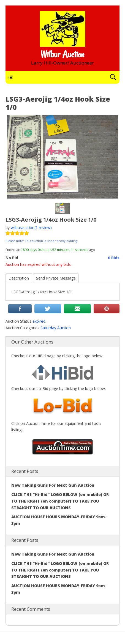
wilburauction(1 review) (31, 228)
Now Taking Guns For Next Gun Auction (53, 485)
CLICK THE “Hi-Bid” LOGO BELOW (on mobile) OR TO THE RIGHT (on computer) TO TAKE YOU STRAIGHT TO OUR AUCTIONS (60, 501)
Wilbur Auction (62, 54)
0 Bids (114, 258)
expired (39, 321)
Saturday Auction (56, 328)
